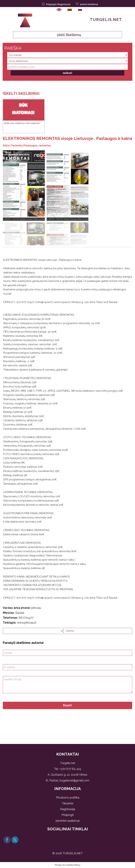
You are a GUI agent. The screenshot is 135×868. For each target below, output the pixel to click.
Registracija (68, 809)
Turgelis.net (106, 20)
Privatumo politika (68, 798)
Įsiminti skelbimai (87, 4)
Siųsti (68, 705)
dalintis (68, 631)
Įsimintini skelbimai (67, 821)
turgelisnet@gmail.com (74, 780)
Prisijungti (68, 815)
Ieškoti (67, 73)
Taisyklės (68, 803)
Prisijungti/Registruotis (56, 4)
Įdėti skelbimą (68, 35)
